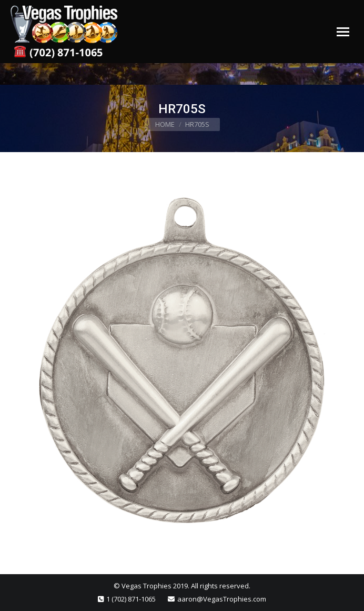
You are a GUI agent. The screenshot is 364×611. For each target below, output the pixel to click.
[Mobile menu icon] (343, 32)
